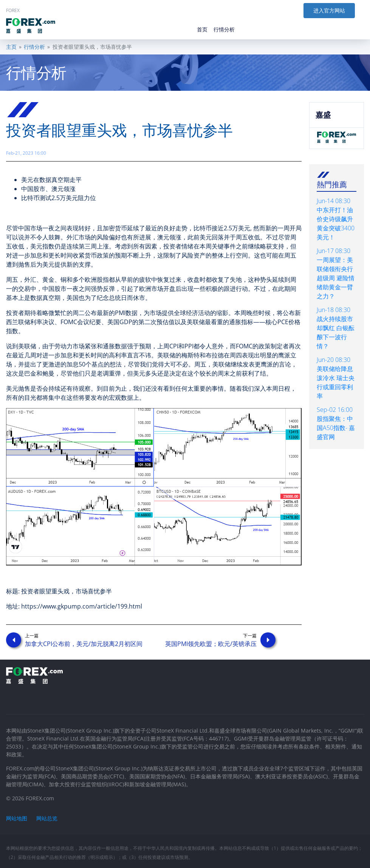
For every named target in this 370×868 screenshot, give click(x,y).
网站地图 (17, 818)
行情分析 (34, 47)
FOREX (13, 10)
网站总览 (47, 818)
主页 (11, 47)
